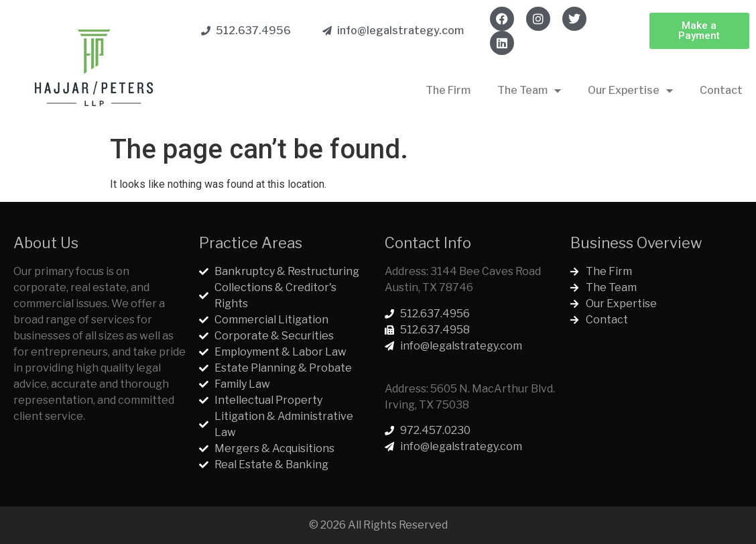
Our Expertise (630, 91)
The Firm (448, 90)
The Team (529, 91)
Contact (721, 90)
